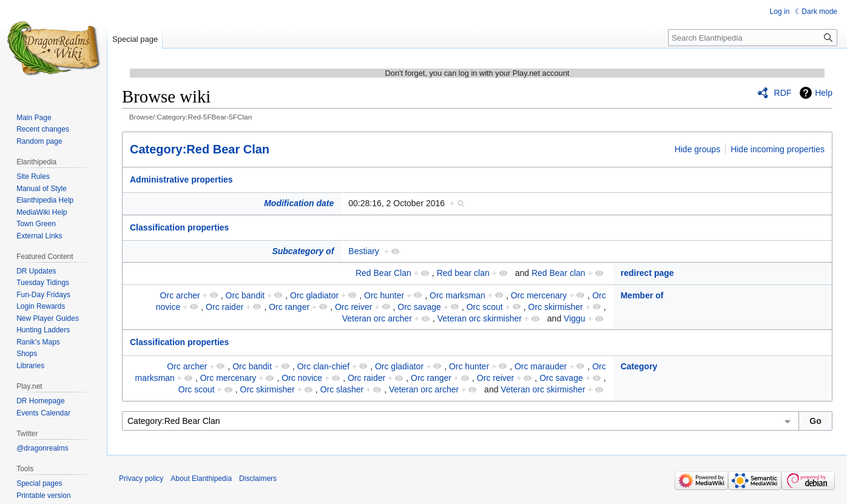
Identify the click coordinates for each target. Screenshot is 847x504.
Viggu (575, 318)
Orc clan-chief (323, 366)
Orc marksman (457, 295)
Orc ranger (289, 307)
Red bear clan (463, 273)
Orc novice (302, 378)
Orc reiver (353, 307)
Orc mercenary (539, 295)
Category (639, 366)
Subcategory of (303, 251)
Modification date (299, 203)
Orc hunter (384, 295)
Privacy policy (141, 479)
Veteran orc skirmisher (480, 318)
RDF (783, 93)
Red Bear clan (558, 273)
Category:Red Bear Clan (200, 149)
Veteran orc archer (377, 318)
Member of (642, 295)
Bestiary (364, 251)
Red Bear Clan (383, 273)
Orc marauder (541, 366)
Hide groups (698, 149)
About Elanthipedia (201, 479)
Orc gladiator (314, 295)
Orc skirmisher (556, 307)
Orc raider (224, 307)
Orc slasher (342, 389)
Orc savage (419, 307)
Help (824, 93)
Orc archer (180, 295)
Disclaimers (258, 479)
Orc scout (485, 307)
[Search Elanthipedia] (753, 38)
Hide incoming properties (778, 149)
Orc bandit (245, 295)
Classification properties (179, 227)
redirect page (647, 273)
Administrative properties (181, 180)
